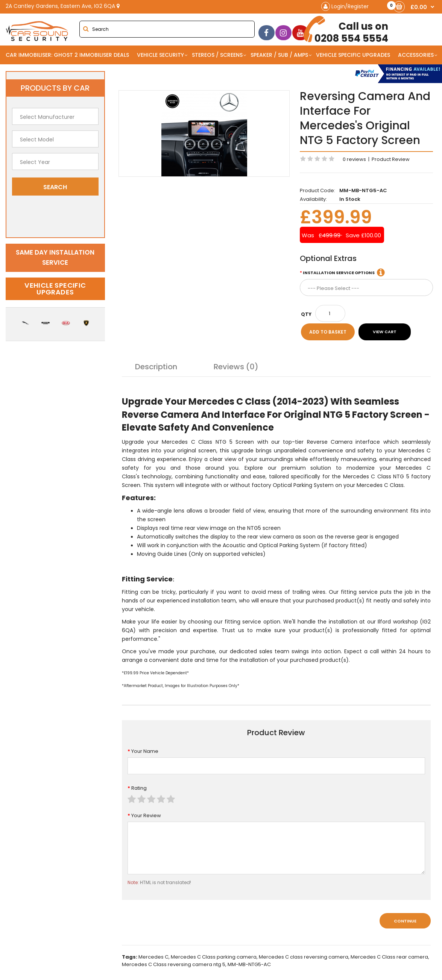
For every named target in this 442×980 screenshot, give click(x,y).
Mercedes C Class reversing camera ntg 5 (174, 964)
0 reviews (354, 159)
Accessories (416, 55)
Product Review (391, 159)
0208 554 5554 (349, 30)
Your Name (145, 751)
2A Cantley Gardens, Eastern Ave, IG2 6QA (63, 6)
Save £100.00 (363, 235)
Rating (139, 788)
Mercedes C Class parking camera (214, 957)
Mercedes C (153, 957)
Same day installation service (55, 257)
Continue (405, 921)
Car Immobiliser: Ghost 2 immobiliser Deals (67, 55)
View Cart (385, 332)
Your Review (146, 815)
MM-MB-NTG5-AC (249, 964)
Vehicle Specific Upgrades (353, 55)
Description (156, 367)
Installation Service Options (339, 273)
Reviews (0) (236, 367)
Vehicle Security (160, 55)
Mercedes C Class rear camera (389, 957)
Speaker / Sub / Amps (279, 55)
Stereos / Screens (217, 55)
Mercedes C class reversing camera (304, 957)
